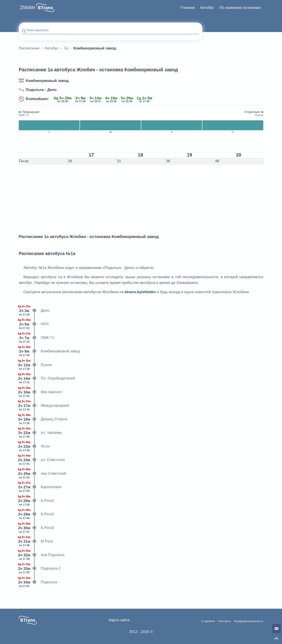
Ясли (34, 446)
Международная (44, 406)
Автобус (207, 8)
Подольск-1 (40, 568)
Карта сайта (119, 620)
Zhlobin (28, 8)
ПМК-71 (36, 338)
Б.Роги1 (36, 501)
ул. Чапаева (40, 433)
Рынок (35, 365)
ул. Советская (42, 460)
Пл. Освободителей (47, 378)
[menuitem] (188, 8)
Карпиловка (40, 487)
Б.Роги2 (36, 514)
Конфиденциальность (249, 621)
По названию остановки (240, 8)
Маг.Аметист (41, 392)
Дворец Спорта (43, 419)
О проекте (208, 621)
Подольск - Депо (41, 90)
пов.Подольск (42, 555)
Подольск (38, 582)
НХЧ (34, 324)
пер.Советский (42, 474)
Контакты (224, 621)
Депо (34, 311)
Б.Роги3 (36, 528)
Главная (188, 8)
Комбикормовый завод (47, 81)
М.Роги (36, 541)
